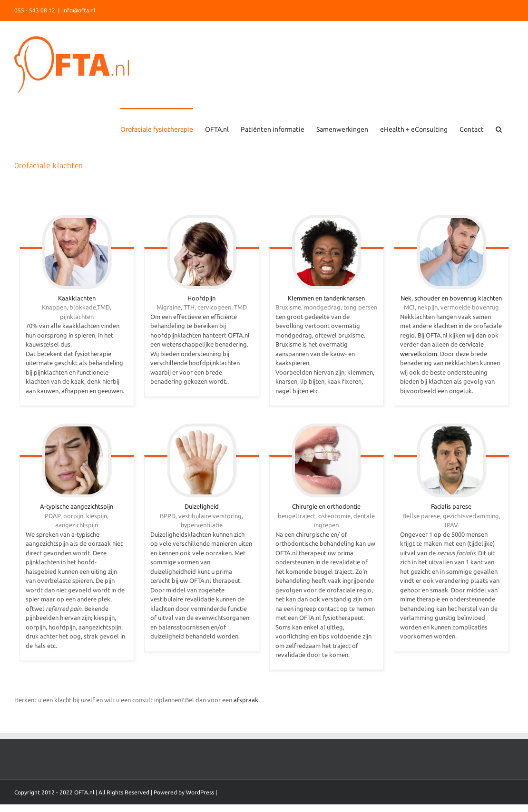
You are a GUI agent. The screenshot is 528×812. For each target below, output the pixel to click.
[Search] (499, 128)
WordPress (200, 792)
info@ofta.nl (79, 10)
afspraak (246, 700)
